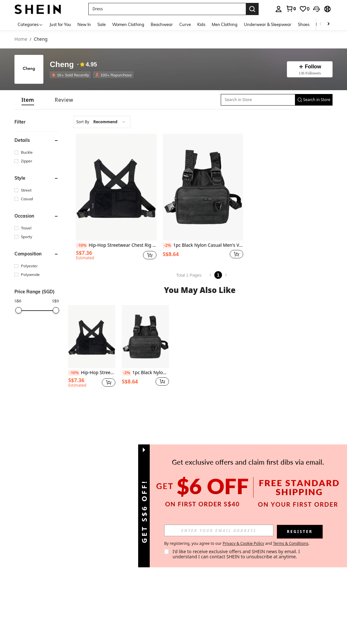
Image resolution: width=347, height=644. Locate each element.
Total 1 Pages (189, 275)
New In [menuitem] (84, 24)
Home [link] (21, 39)
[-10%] (81, 245)
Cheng (62, 65)
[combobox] (102, 122)
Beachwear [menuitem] (162, 24)
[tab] (28, 100)
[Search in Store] (258, 100)
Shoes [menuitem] (304, 24)
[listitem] (71, 75)
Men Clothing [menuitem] (225, 24)
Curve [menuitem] (185, 24)
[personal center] (279, 9)
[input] (219, 530)
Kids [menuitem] (201, 24)
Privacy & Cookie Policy (243, 543)
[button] (316, 9)
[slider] (18, 310)
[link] (291, 9)
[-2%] (168, 245)
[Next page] (226, 275)
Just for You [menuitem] (60, 24)
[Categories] (30, 24)
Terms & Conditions (291, 543)
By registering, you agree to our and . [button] (237, 544)
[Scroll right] (328, 24)
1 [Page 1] (218, 275)
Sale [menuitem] (102, 24)
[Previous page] (210, 275)
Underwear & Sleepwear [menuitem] (268, 24)
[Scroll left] (321, 24)
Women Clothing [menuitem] (128, 24)
